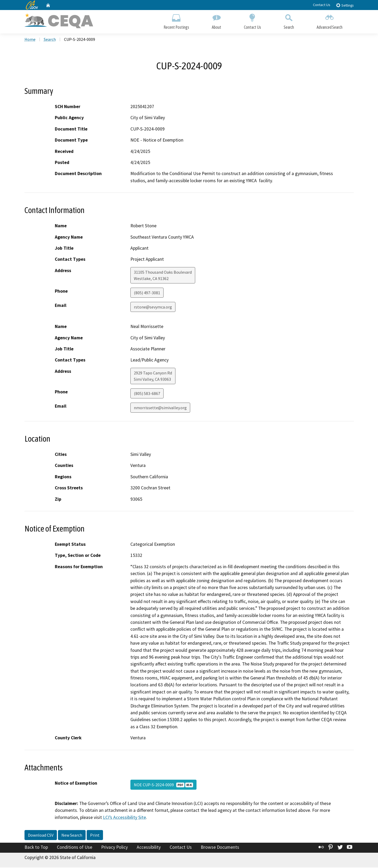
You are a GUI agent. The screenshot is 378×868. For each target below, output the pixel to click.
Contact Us (322, 5)
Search (289, 20)
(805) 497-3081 (147, 293)
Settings (345, 5)
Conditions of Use (75, 848)
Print (95, 836)
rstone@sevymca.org (153, 307)
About (217, 20)
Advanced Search (330, 20)
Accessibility (149, 848)
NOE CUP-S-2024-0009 (163, 785)
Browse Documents (220, 848)
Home (30, 40)
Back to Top (36, 848)
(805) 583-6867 (147, 394)
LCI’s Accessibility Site (124, 818)
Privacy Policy (114, 848)
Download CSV (41, 836)
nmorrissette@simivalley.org (160, 408)
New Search (72, 836)
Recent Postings (176, 20)
